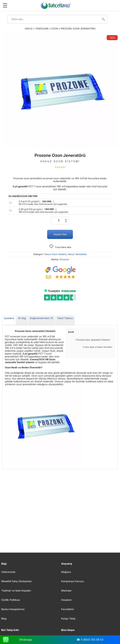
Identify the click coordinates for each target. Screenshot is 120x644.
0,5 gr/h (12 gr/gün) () (43, 202)
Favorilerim (68, 609)
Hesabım (66, 600)
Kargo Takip (68, 618)
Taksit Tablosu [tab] (65, 318)
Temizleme (42, 29)
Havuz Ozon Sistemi (55, 254)
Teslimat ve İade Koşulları (16, 590)
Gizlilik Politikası (11, 600)
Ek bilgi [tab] (22, 318)
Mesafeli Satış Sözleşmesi (16, 581)
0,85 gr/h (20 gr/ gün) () (44, 210)
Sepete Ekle (60, 234)
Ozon (55, 29)
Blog (4, 618)
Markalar (66, 590)
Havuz (29, 29)
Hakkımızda (8, 572)
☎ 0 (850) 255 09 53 (90, 640)
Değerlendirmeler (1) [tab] (41, 318)
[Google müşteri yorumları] (60, 273)
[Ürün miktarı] (60, 221)
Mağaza (66, 572)
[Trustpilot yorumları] (60, 295)
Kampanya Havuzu (73, 581)
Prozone (64, 259)
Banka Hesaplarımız (13, 609)
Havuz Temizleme (77, 254)
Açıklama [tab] (9, 318)
